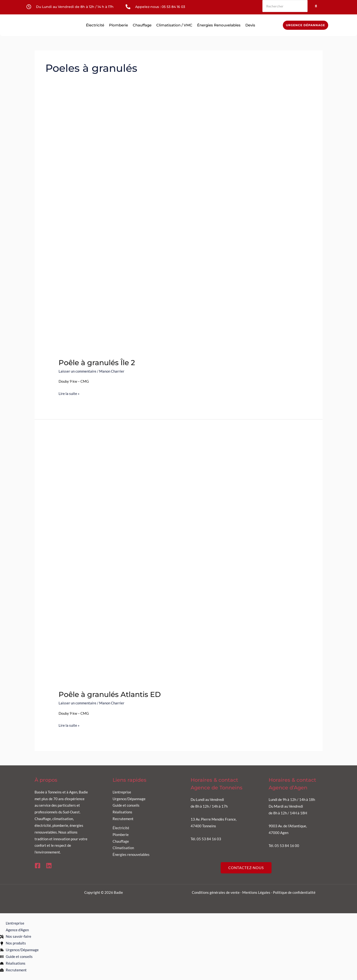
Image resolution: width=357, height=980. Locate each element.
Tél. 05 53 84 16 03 (206, 839)
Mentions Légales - (258, 892)
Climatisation (123, 848)
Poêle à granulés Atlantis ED (110, 694)
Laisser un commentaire (77, 371)
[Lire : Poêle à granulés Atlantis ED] (179, 562)
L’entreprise (122, 792)
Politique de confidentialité (294, 892)
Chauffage (142, 25)
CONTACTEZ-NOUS (246, 868)
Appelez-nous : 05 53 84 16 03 (160, 7)
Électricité (95, 25)
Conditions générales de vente (216, 892)
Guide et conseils (126, 805)
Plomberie (118, 25)
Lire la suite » (69, 393)
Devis (250, 25)
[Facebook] (38, 866)
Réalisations (122, 812)
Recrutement (123, 819)
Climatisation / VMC (174, 25)
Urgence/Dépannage (129, 799)
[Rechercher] (285, 6)
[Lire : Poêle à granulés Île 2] (179, 230)
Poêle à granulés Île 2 (97, 363)
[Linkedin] (49, 866)
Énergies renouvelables (219, 25)
